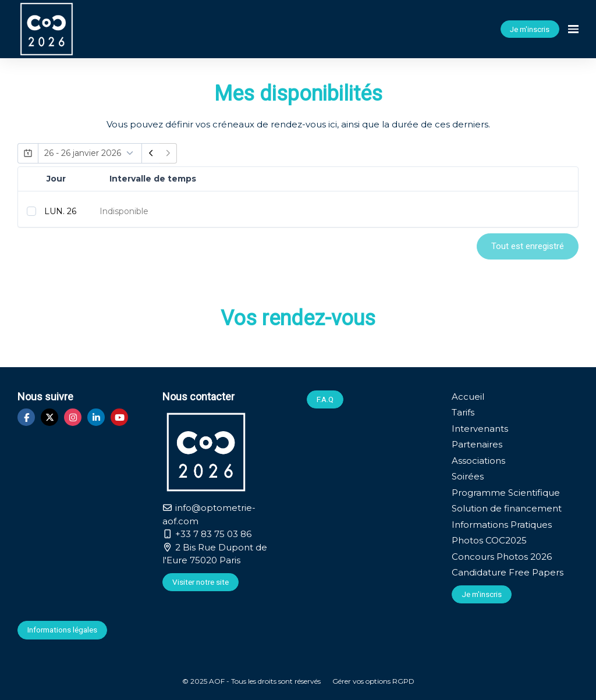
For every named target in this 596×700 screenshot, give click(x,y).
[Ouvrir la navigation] (573, 29)
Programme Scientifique (506, 493)
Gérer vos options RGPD (373, 681)
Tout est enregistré (528, 246)
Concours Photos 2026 (502, 557)
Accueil (468, 397)
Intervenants (480, 429)
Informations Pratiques (502, 525)
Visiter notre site (201, 582)
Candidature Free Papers (508, 572)
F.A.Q (325, 399)
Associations (478, 461)
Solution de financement (507, 508)
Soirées (468, 476)
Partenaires (477, 444)
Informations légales (62, 630)
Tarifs (463, 412)
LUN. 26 (60, 211)
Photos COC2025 (489, 540)
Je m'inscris (530, 29)
